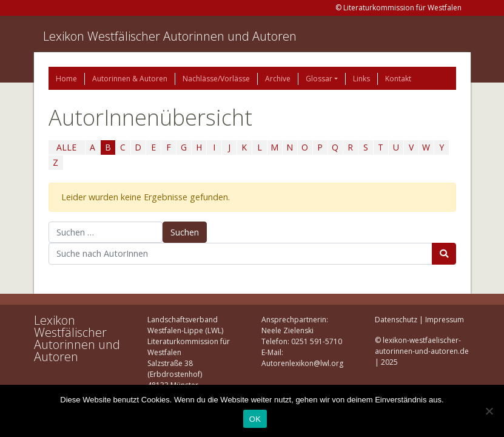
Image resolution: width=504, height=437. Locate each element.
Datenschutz (396, 320)
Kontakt (398, 79)
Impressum (445, 320)
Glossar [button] (319, 79)
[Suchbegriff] (240, 254)
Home (66, 79)
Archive (278, 79)
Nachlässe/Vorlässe (216, 79)
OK (255, 419)
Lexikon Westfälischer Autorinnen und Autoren (170, 36)
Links (361, 79)
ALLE (66, 147)
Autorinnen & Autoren (130, 79)
